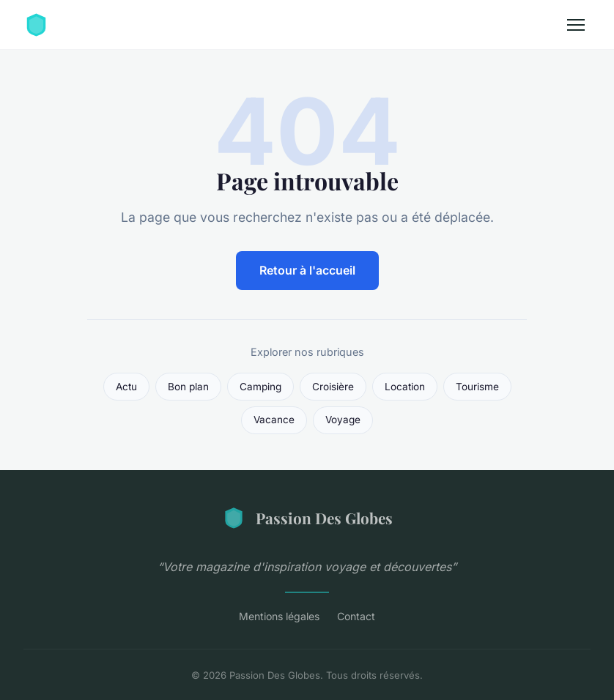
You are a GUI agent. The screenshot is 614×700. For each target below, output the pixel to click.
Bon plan (188, 387)
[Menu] (576, 25)
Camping (260, 387)
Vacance (274, 420)
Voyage (343, 420)
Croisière (333, 387)
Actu (126, 387)
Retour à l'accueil (307, 270)
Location (405, 387)
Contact (356, 616)
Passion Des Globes (307, 518)
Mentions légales (279, 616)
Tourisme (477, 387)
